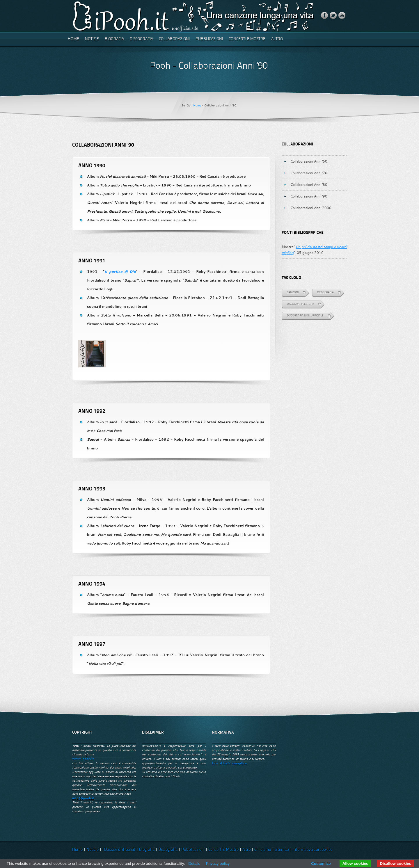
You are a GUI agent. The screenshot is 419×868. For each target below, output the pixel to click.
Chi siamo (263, 850)
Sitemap (282, 850)
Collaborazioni (174, 39)
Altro (277, 39)
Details (194, 863)
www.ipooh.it (83, 759)
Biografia (114, 39)
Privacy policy (218, 863)
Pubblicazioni (209, 39)
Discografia (141, 39)
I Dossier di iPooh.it (119, 850)
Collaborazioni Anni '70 (309, 173)
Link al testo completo (229, 763)
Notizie (92, 39)
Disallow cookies (396, 863)
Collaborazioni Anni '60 (309, 161)
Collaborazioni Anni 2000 (311, 208)
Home (73, 39)
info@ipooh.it (83, 798)
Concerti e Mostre (247, 39)
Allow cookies (355, 863)
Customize (321, 863)
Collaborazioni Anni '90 (309, 196)
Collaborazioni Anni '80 (309, 184)
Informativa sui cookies (313, 850)
